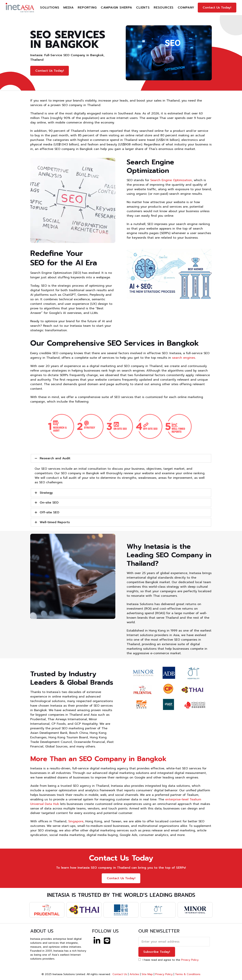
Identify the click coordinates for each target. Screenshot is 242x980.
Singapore (76, 821)
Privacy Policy (190, 960)
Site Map (147, 974)
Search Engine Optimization (171, 180)
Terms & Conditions (188, 974)
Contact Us (119, 974)
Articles (134, 974)
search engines (184, 358)
